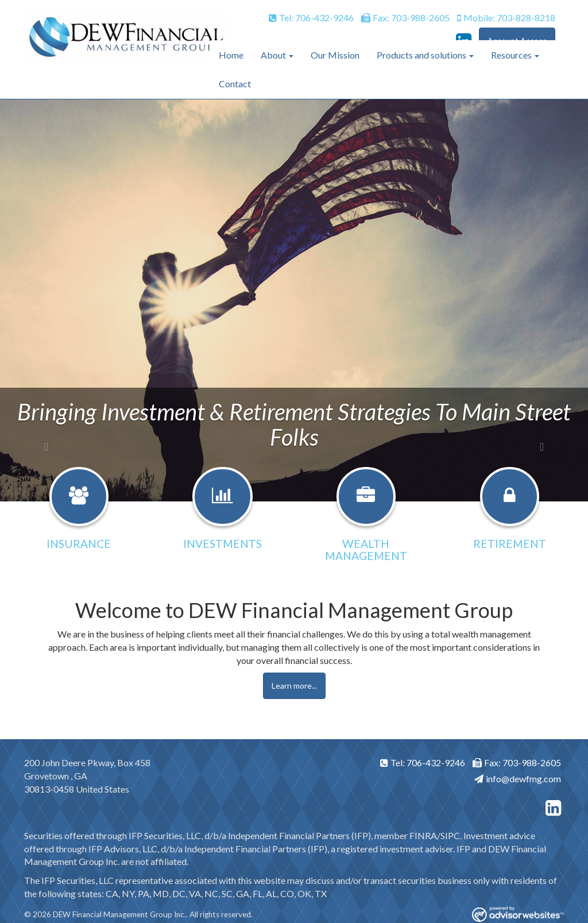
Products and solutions (421, 55)
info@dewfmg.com (518, 779)
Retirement (510, 544)
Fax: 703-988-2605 (405, 18)
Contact (235, 84)
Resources (511, 55)
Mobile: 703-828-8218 (506, 18)
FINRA (423, 835)
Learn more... (294, 686)
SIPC (450, 835)
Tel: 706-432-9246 (311, 18)
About (273, 55)
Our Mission (335, 55)
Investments (223, 544)
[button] (44, 300)
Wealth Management (366, 550)
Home (231, 55)
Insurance (79, 544)
